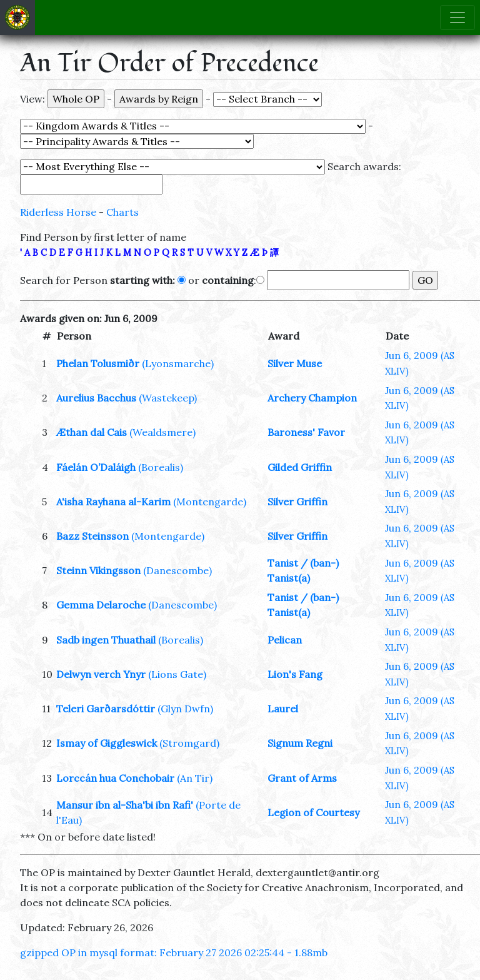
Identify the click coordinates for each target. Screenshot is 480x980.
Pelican (285, 640)
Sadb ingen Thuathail (106, 640)
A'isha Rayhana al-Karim (113, 502)
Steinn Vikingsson (98, 570)
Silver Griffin (297, 502)
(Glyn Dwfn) (185, 709)
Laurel (283, 709)
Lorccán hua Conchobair (115, 778)
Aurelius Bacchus (96, 398)
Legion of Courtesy (313, 812)
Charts (122, 212)
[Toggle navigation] (457, 18)
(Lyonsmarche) (178, 363)
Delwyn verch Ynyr (101, 674)
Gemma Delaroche (101, 605)
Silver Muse (295, 363)
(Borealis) (161, 467)
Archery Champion (312, 398)
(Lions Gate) (177, 674)
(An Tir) (195, 778)
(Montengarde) (210, 502)
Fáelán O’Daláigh (96, 467)
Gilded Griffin (300, 467)
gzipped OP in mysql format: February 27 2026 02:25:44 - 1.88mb (174, 952)
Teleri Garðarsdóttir (106, 709)
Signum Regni (300, 743)
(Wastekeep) (168, 398)
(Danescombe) (177, 570)
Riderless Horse (58, 212)
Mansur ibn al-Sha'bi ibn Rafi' (125, 805)
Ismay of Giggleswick (107, 743)
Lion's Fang (295, 674)
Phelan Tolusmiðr (98, 363)
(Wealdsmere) (162, 432)
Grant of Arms (302, 778)
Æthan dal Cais (92, 432)
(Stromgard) (189, 743)
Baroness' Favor (306, 432)
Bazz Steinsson (92, 536)
